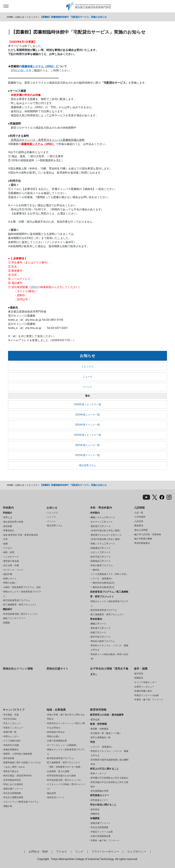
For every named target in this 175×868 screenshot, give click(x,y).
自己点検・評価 (11, 565)
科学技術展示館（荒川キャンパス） (21, 614)
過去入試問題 (141, 530)
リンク (79, 852)
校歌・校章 (9, 552)
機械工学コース (98, 624)
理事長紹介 (9, 530)
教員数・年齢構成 (99, 729)
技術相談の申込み (56, 732)
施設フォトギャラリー (14, 618)
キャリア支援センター (145, 682)
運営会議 (95, 720)
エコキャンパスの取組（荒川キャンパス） (66, 786)
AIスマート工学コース (102, 522)
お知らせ (20, 17)
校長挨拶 (8, 526)
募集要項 (139, 526)
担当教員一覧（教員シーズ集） (106, 733)
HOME (10, 17)
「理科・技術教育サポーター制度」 (65, 767)
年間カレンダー (11, 736)
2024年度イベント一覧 (87, 425)
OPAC (34, 287)
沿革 (5, 539)
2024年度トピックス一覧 (87, 404)
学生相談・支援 (11, 715)
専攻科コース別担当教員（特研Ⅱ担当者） (109, 657)
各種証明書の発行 (143, 691)
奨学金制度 (9, 758)
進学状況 (139, 674)
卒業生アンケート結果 (102, 832)
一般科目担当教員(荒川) (102, 587)
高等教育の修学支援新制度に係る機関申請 (109, 762)
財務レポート (10, 579)
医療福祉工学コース (101, 561)
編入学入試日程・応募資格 (148, 534)
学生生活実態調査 (12, 793)
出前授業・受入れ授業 (58, 771)
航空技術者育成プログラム (17, 600)
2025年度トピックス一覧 (87, 435)
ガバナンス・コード (13, 570)
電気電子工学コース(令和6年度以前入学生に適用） (106, 528)
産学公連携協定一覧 (101, 737)
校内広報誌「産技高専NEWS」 (18, 776)
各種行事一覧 (10, 732)
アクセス (8, 548)
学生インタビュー (12, 723)
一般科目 (95, 570)
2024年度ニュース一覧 (87, 415)
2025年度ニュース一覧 (87, 445)
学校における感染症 (13, 784)
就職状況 (139, 678)
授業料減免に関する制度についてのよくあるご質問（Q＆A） (22, 765)
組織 (5, 544)
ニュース (87, 377)
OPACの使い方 (20, 70)
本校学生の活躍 (11, 745)
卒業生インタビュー (13, 728)
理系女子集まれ (11, 771)
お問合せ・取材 (38, 852)
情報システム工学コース (103, 544)
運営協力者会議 (11, 561)
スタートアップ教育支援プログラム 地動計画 (21, 804)
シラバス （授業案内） (102, 579)
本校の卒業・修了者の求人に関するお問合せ (66, 717)
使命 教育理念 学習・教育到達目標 (20, 535)
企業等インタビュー (144, 687)
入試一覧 (139, 513)
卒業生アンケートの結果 (147, 695)
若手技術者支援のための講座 (61, 776)
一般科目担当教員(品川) (102, 583)
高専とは (8, 517)
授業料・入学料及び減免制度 (18, 754)
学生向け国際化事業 (13, 797)
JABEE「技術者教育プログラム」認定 (22, 587)
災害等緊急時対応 (12, 780)
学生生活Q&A (10, 719)
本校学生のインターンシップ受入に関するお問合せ (66, 726)
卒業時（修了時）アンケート (149, 700)
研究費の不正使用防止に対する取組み (109, 778)
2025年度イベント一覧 (87, 455)
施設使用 (51, 793)
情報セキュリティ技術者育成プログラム (22, 594)
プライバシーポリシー (105, 852)
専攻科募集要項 (142, 543)
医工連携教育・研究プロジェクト (20, 605)
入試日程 (139, 521)
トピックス (32, 17)
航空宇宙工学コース (101, 557)
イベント (87, 387)
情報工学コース (98, 633)
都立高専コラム (87, 465)
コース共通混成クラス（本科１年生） (109, 574)
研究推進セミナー (99, 800)
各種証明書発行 (11, 750)
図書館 (7, 623)
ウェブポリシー (137, 852)
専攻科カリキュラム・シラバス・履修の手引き (109, 648)
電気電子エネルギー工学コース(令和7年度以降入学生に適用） (106, 537)
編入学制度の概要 (143, 539)
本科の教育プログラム (102, 565)
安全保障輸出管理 (99, 791)
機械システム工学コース (103, 517)
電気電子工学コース (101, 628)
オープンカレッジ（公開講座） (63, 745)
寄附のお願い (10, 583)
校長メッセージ (98, 773)
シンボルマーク (11, 557)
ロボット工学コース (101, 552)
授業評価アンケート (13, 789)
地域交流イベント (56, 797)
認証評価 (8, 574)
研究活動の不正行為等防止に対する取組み (109, 784)
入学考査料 (140, 517)
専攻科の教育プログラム (103, 641)
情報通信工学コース (101, 548)
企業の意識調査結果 (57, 741)
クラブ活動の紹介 (12, 741)
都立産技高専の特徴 (13, 522)
